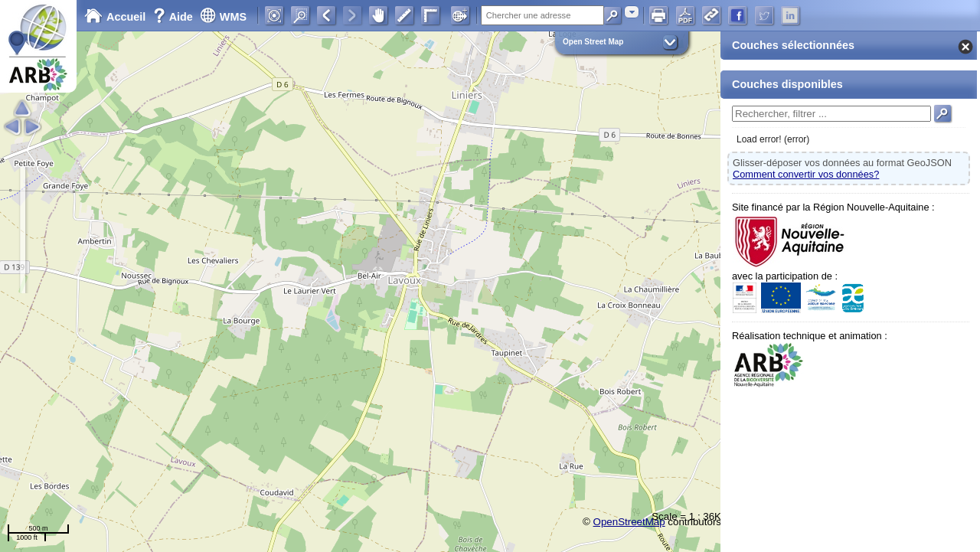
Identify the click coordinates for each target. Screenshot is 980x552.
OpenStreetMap (629, 522)
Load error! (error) (773, 139)
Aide (175, 17)
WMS (223, 17)
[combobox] (632, 12)
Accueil (115, 17)
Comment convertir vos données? (806, 174)
